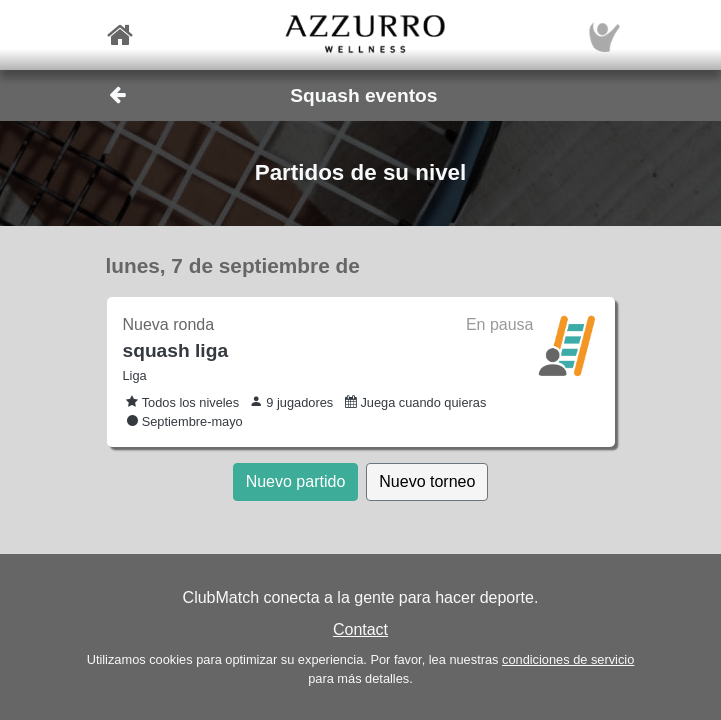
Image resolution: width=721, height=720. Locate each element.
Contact (360, 629)
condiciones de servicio (568, 659)
